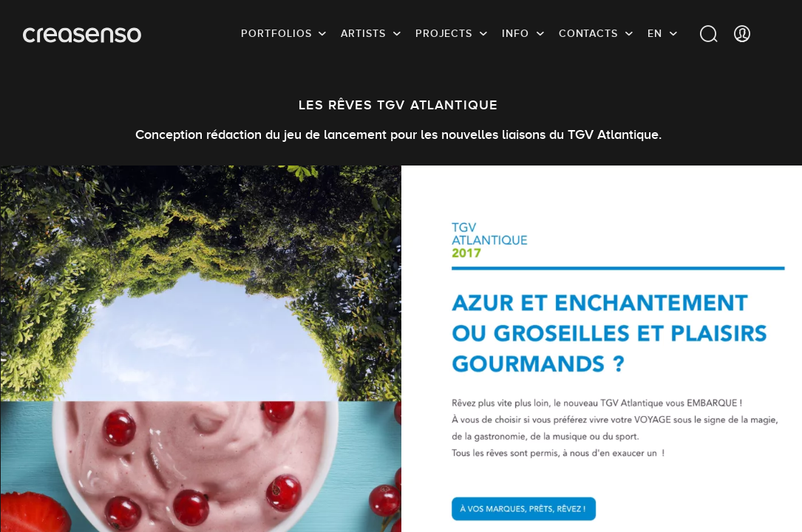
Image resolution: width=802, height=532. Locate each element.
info (516, 33)
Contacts (588, 33)
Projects (444, 33)
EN (655, 33)
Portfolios (276, 33)
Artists (363, 33)
